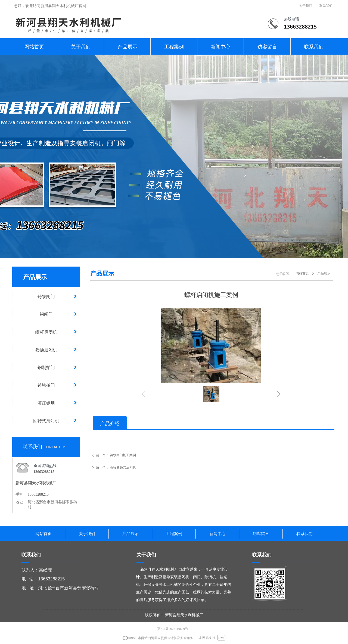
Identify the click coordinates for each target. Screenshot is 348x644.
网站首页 (302, 273)
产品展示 (324, 273)
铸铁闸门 (46, 297)
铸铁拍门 (46, 385)
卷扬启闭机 (46, 350)
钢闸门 (46, 314)
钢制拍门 (46, 368)
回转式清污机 (46, 421)
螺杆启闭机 (46, 332)
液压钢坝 (46, 403)
